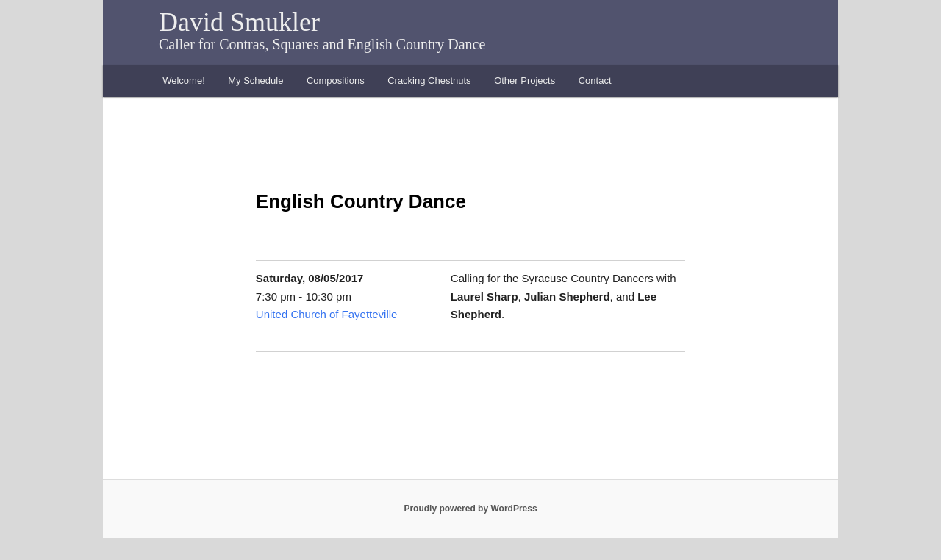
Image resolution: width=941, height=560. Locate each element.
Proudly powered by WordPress (470, 509)
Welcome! (184, 80)
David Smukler (239, 22)
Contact (595, 80)
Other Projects (525, 80)
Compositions (336, 80)
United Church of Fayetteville (327, 314)
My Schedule (255, 80)
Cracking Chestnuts (429, 80)
